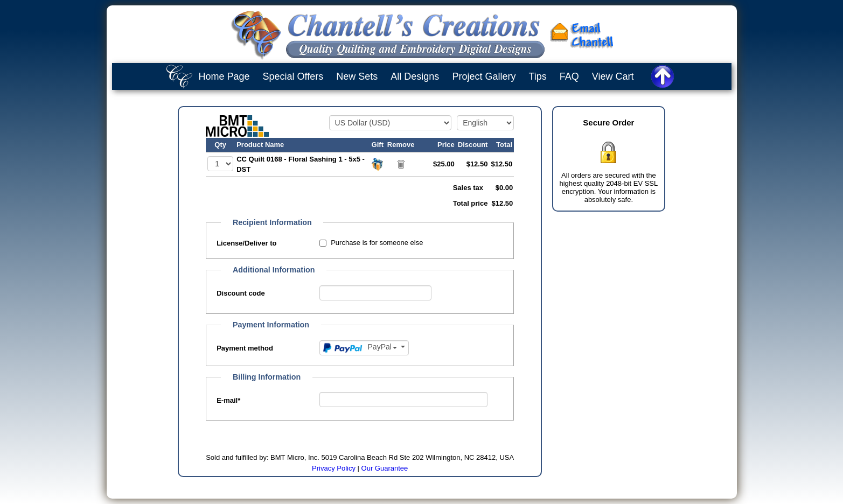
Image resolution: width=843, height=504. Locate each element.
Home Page (224, 76)
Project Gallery (484, 76)
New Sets (357, 76)
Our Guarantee (385, 468)
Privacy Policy (334, 468)
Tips (537, 76)
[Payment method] (364, 348)
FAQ (569, 76)
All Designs (415, 76)
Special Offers (293, 76)
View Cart (613, 76)
